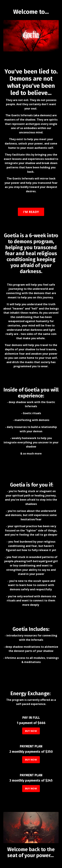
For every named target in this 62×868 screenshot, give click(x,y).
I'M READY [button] (31, 212)
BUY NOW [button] (31, 731)
